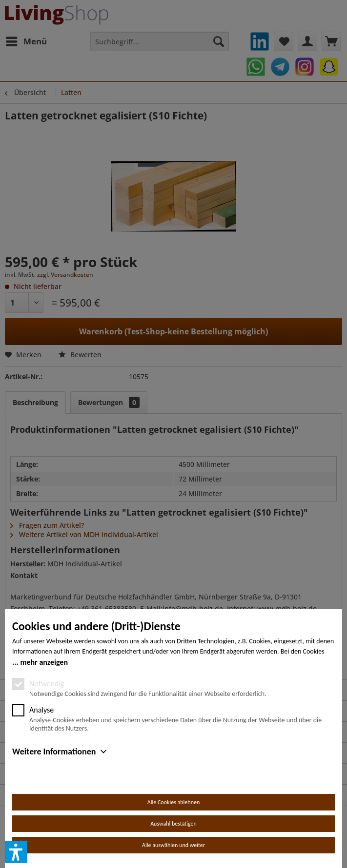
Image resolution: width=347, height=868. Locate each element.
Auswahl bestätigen (173, 824)
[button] (16, 852)
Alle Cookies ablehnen (173, 802)
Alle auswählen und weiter (173, 845)
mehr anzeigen (44, 662)
